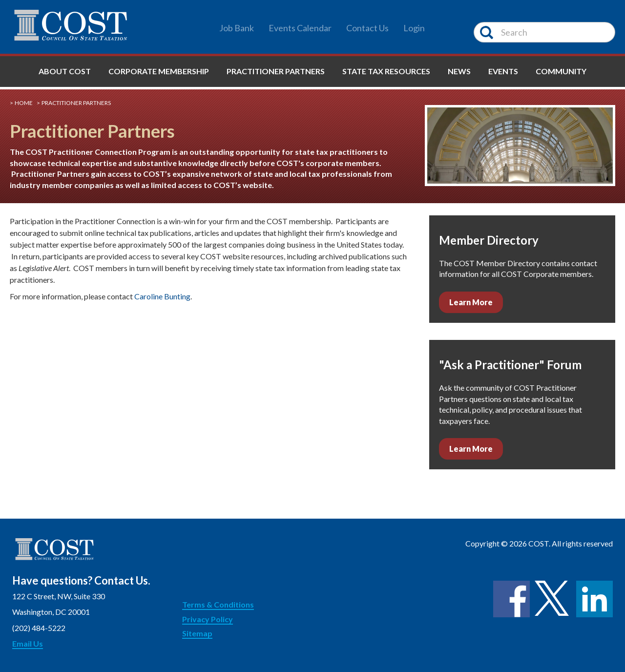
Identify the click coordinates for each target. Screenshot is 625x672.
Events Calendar (300, 28)
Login (414, 28)
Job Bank (237, 28)
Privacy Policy (208, 619)
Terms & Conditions (218, 604)
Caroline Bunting (162, 296)
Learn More (471, 302)
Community (561, 71)
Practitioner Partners (276, 71)
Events (503, 71)
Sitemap (197, 633)
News (459, 71)
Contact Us (367, 28)
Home (24, 103)
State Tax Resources (386, 71)
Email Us (28, 643)
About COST (65, 71)
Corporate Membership (159, 71)
